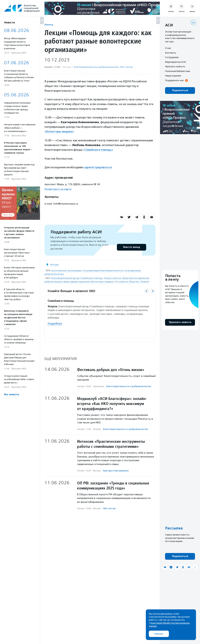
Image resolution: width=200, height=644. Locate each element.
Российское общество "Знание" (132, 281)
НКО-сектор (126, 67)
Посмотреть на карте (58, 189)
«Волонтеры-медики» (59, 131)
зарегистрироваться (98, 167)
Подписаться (180, 90)
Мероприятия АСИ (175, 62)
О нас (168, 48)
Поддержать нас (174, 80)
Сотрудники (172, 57)
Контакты (171, 53)
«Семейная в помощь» (98, 150)
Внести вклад (131, 247)
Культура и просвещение (116, 470)
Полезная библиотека (178, 71)
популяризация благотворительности (103, 270)
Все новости (11, 395)
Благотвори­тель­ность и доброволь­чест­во (96, 67)
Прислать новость (175, 66)
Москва (54, 264)
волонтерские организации (66, 270)
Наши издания (173, 76)
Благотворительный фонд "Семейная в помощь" (77, 278)
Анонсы (49, 25)
